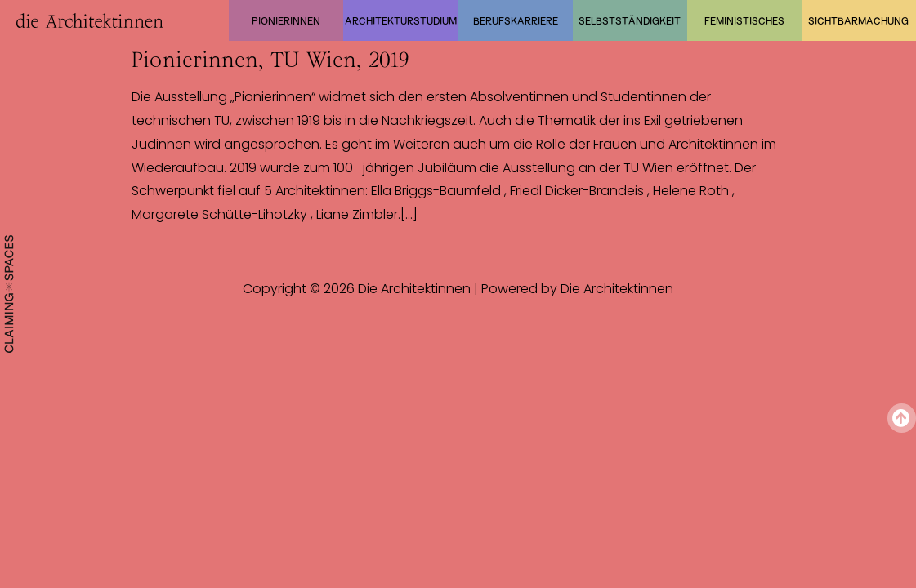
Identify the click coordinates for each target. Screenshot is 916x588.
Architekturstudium (401, 20)
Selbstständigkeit (630, 20)
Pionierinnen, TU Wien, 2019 (270, 60)
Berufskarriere (516, 20)
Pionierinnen (286, 20)
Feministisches (744, 20)
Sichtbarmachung (858, 20)
